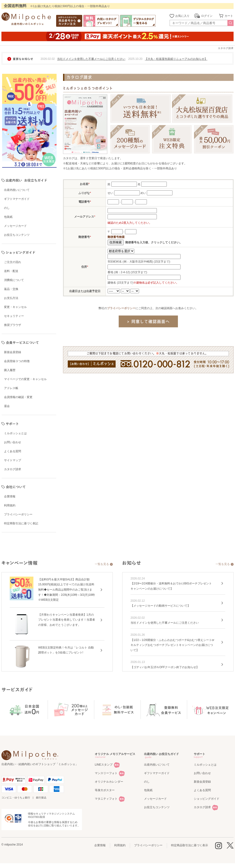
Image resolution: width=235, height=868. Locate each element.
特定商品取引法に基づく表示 (190, 845)
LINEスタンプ (104, 765)
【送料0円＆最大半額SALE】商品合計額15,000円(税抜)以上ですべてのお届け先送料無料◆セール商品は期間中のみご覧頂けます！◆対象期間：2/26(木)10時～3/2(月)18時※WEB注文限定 (66, 590)
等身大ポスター (105, 790)
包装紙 (148, 790)
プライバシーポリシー (121, 308)
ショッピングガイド (207, 799)
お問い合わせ (202, 773)
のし (147, 782)
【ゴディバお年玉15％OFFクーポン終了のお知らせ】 (165, 667)
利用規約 (120, 845)
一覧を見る (102, 564)
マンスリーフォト (106, 773)
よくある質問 (202, 790)
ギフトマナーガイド (157, 773)
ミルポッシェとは (205, 765)
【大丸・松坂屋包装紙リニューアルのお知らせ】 (176, 59)
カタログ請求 (202, 807)
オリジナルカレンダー (109, 782)
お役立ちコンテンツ (157, 807)
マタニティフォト (106, 799)
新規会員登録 (202, 782)
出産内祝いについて (157, 765)
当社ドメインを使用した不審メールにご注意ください (91, 59)
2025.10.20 (135, 59)
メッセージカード (155, 799)
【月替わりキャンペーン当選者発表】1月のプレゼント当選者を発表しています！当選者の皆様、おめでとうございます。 (67, 620)
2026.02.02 (48, 59)
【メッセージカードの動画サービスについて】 (160, 606)
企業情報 (100, 845)
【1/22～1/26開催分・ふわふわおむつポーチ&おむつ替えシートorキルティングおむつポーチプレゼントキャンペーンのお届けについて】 (172, 645)
